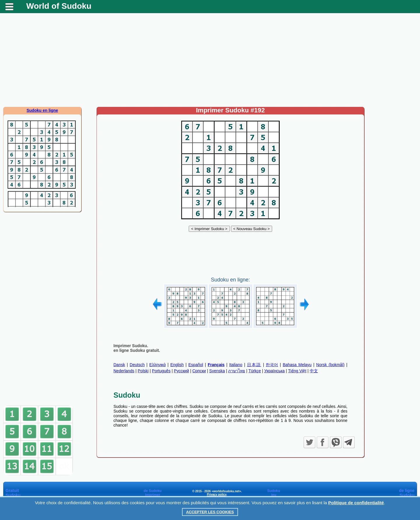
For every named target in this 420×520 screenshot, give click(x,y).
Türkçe (255, 371)
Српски (199, 371)
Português (161, 371)
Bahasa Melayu (297, 365)
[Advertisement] (210, 60)
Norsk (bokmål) (330, 365)
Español (196, 365)
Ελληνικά (157, 365)
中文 (314, 371)
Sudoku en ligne (42, 110)
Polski (143, 371)
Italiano (236, 365)
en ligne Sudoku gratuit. (137, 350)
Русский (181, 371)
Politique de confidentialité (356, 503)
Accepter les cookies (210, 512)
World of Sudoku (59, 6)
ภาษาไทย (237, 371)
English (177, 365)
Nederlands (124, 371)
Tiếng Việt (297, 371)
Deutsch (137, 365)
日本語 (254, 365)
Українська (274, 371)
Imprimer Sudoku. (131, 346)
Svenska (217, 371)
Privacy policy (217, 494)
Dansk (119, 365)
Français (216, 365)
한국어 (272, 365)
